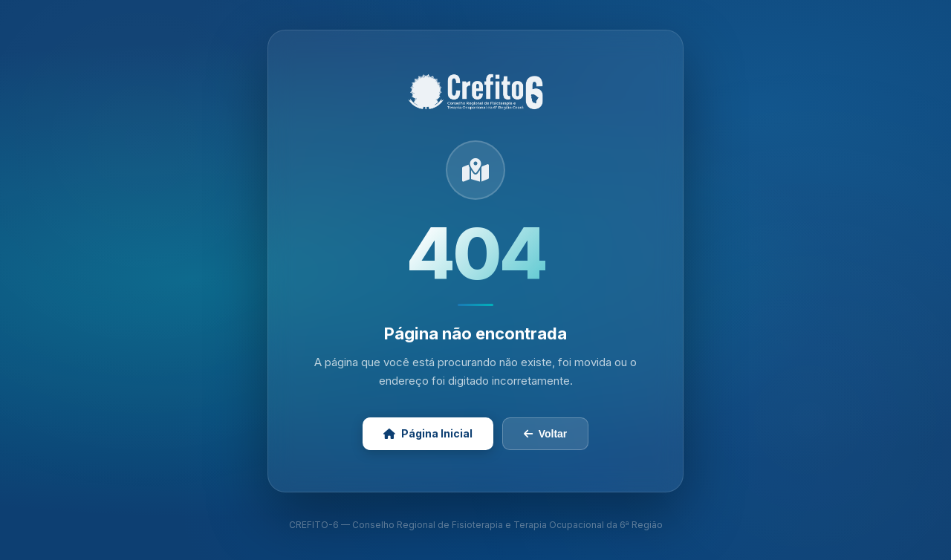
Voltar (546, 434)
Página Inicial (428, 433)
